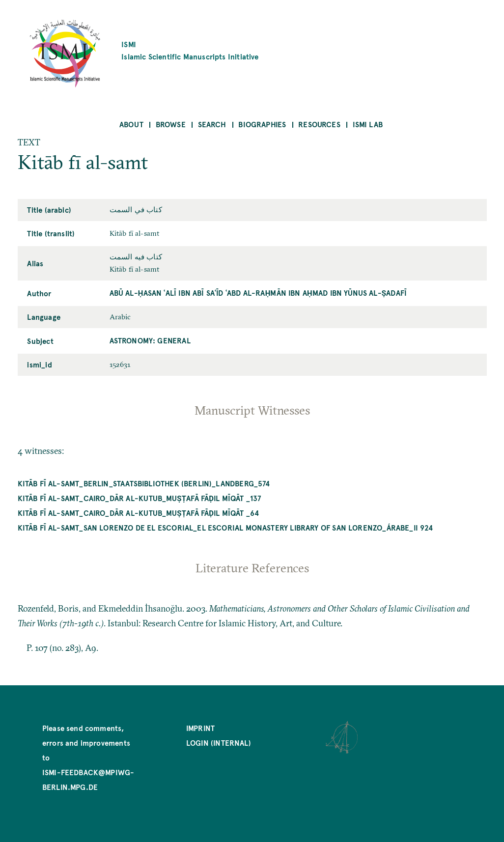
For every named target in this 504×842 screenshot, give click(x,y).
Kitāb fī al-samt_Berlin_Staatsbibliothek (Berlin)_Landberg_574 (144, 483)
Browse (171, 124)
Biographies (262, 124)
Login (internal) (219, 743)
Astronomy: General (150, 340)
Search (212, 124)
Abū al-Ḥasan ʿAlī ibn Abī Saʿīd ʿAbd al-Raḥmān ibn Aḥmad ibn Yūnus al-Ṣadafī (258, 293)
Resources (319, 124)
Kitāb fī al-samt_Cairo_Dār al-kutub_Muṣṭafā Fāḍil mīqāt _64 (139, 513)
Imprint (200, 728)
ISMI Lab (368, 124)
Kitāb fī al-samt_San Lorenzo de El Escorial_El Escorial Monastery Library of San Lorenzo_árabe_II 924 (225, 527)
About (131, 124)
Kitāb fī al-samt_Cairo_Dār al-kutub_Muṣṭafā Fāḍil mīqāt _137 (140, 498)
